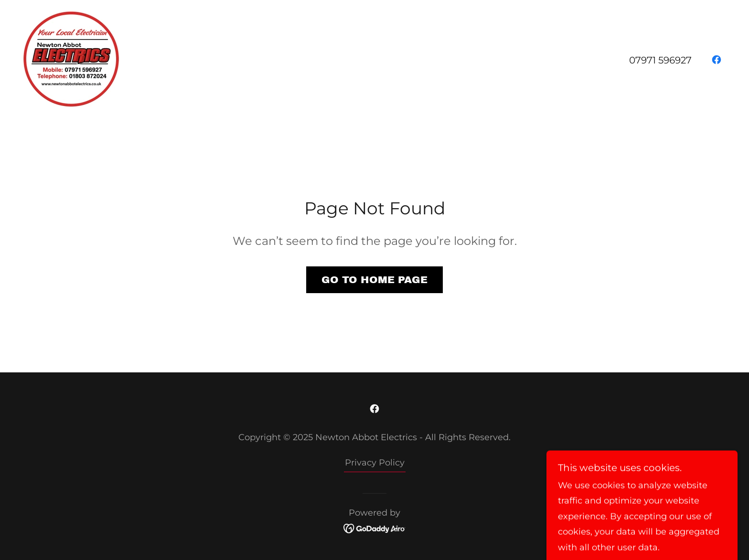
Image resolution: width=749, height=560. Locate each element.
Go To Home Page (374, 280)
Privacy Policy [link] (375, 463)
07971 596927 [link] (660, 60)
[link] (71, 59)
